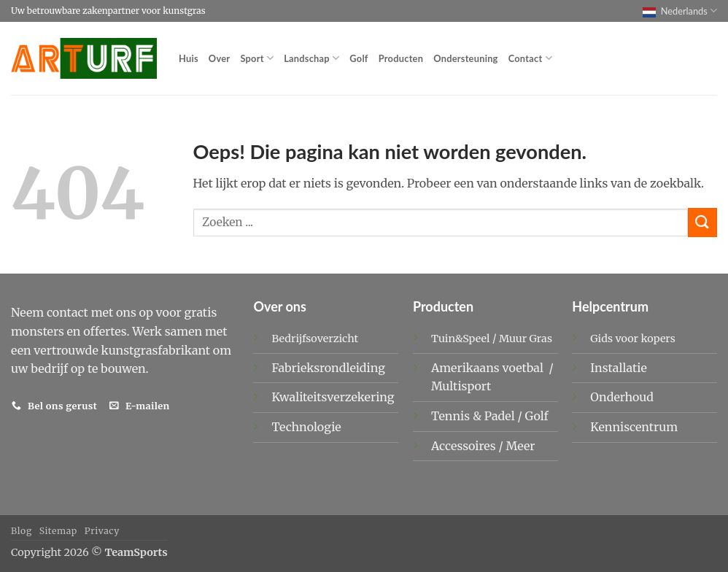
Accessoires (465, 446)
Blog (22, 531)
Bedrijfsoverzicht (315, 339)
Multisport (462, 386)
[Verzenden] (702, 222)
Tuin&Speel (461, 339)
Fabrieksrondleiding (328, 368)
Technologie (306, 427)
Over (220, 58)
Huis (189, 58)
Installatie (618, 368)
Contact (530, 58)
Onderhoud (622, 397)
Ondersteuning (465, 58)
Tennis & (458, 416)
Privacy (102, 531)
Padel (501, 416)
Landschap (311, 58)
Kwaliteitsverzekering (333, 397)
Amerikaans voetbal (489, 368)
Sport (257, 58)
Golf (359, 58)
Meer (521, 446)
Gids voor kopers (632, 339)
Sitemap (58, 531)
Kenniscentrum (634, 427)
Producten (401, 58)
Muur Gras (526, 339)
